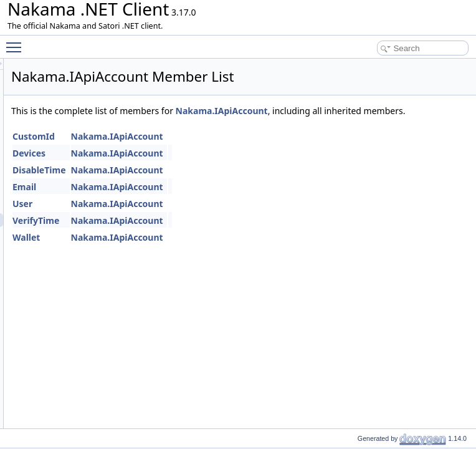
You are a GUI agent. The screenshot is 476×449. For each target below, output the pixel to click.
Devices (185, 167)
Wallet (182, 251)
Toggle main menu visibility (17, 42)
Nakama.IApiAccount (378, 111)
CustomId (189, 150)
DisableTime (195, 184)
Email (180, 200)
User (178, 217)
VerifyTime (192, 234)
